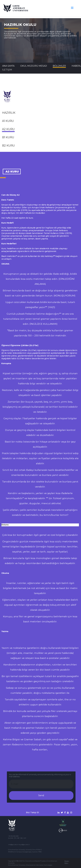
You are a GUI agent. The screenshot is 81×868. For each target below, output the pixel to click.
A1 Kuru (8, 121)
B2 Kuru (8, 146)
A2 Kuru (8, 129)
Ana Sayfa (8, 66)
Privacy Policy (67, 862)
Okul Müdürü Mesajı (34, 66)
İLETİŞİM (7, 70)
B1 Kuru (8, 137)
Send (41, 795)
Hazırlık (9, 113)
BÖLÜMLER (59, 66)
